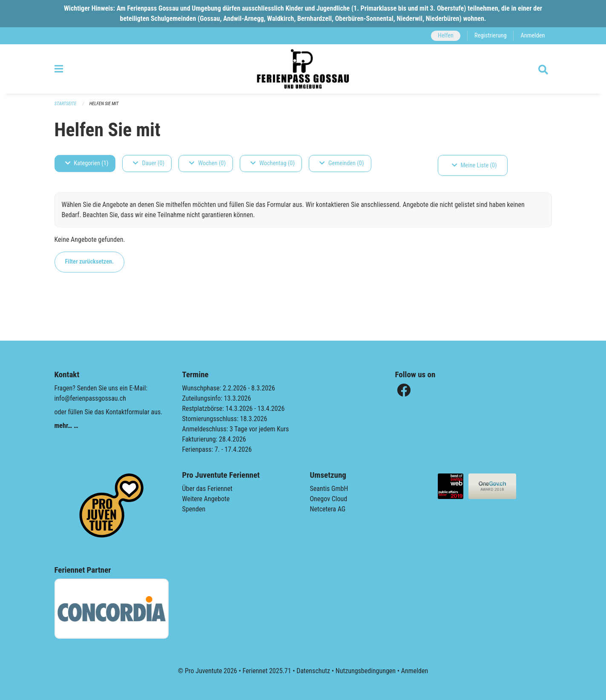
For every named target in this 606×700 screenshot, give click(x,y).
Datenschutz (313, 671)
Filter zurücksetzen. (90, 262)
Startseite (66, 104)
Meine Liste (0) (474, 165)
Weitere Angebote (206, 499)
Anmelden (533, 36)
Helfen (446, 36)
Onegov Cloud (329, 499)
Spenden (194, 509)
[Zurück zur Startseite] (303, 69)
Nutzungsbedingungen (366, 671)
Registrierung (490, 36)
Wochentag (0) (273, 163)
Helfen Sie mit (104, 104)
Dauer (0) (149, 163)
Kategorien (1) (87, 163)
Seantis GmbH (329, 489)
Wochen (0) (207, 163)
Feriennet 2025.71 (267, 671)
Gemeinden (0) (342, 163)
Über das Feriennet (207, 489)
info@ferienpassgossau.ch (90, 398)
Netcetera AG (328, 509)
